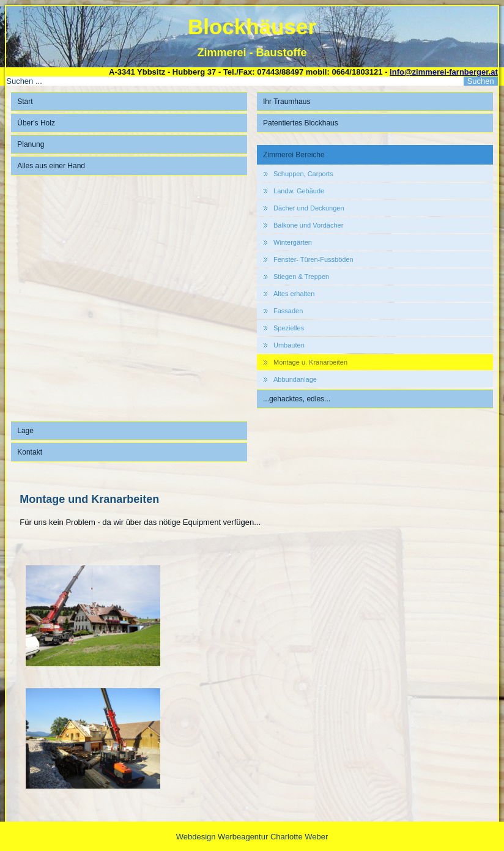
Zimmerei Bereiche (294, 155)
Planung (31, 144)
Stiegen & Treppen (301, 277)
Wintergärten (293, 242)
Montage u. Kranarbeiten (310, 362)
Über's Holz (36, 123)
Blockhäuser (252, 27)
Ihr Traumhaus (287, 102)
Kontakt (30, 452)
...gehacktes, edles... (297, 399)
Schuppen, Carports (303, 174)
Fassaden (288, 311)
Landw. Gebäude (299, 191)
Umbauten (289, 345)
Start (25, 102)
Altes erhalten (294, 294)
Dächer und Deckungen (309, 208)
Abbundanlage (295, 379)
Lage (25, 431)
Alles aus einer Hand (51, 166)
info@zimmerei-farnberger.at (444, 72)
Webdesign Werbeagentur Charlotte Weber (252, 837)
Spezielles (289, 328)
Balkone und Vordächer (308, 225)
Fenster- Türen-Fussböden (313, 259)
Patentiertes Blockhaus (301, 123)
